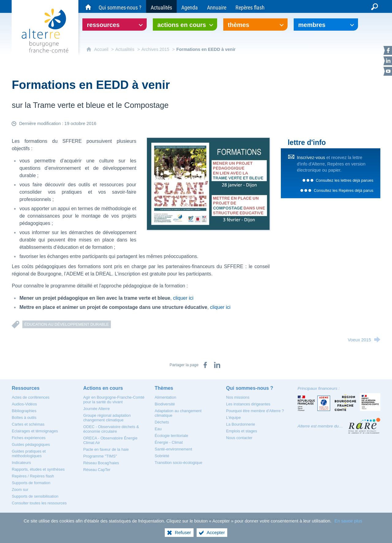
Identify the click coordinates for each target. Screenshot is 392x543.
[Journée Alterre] (97, 409)
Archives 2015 (155, 49)
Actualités (125, 49)
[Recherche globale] (375, 6)
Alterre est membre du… (320, 426)
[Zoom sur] (20, 490)
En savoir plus (348, 525)
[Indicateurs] (21, 463)
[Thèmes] (164, 388)
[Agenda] (190, 6)
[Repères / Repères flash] (33, 476)
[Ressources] (26, 388)
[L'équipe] (233, 418)
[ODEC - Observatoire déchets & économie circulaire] (111, 429)
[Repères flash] (250, 6)
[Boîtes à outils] (24, 418)
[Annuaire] (217, 6)
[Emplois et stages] (241, 431)
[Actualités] (161, 6)
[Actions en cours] (103, 388)
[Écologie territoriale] (171, 436)
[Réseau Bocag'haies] (101, 463)
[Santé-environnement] (173, 449)
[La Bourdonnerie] (241, 424)
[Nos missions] (238, 397)
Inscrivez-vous (311, 158)
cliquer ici (183, 298)
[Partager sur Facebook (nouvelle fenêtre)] (205, 365)
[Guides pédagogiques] (31, 444)
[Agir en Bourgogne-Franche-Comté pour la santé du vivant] (114, 400)
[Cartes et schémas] (28, 424)
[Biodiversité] (165, 404)
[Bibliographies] (24, 411)
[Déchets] (162, 422)
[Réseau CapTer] (97, 470)
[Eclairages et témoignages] (35, 431)
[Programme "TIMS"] (100, 456)
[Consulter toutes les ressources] (39, 503)
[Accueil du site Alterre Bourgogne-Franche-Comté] (88, 6)
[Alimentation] (165, 397)
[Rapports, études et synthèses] (38, 469)
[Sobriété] (162, 456)
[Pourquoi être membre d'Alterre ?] (255, 411)
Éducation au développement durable (66, 324)
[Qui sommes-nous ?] (120, 6)
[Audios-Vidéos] (24, 404)
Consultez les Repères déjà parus (343, 190)
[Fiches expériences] (28, 438)
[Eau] (158, 429)
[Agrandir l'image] (208, 183)
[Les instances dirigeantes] (248, 404)
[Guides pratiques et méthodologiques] (29, 454)
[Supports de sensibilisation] (35, 496)
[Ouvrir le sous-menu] (115, 25)
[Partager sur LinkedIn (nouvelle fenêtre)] (217, 365)
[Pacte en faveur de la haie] (106, 449)
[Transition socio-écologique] (178, 463)
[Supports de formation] (31, 483)
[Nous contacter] (239, 438)
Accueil (102, 49)
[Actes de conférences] (30, 397)
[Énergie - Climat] (169, 442)
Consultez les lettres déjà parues (345, 180)
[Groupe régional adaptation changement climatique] (107, 418)
